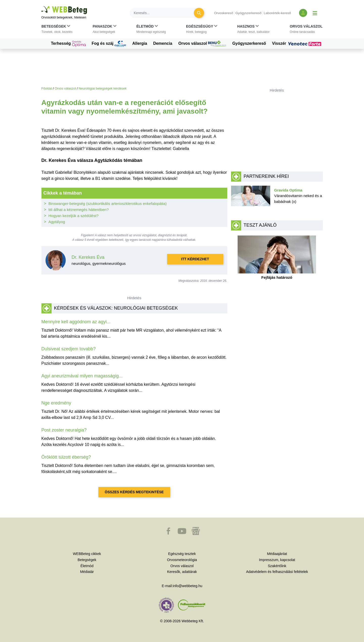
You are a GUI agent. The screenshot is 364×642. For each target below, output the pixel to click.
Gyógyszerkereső (248, 13)
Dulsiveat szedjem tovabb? (69, 349)
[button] (57, 30)
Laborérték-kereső (277, 13)
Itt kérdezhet (195, 259)
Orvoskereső (224, 13)
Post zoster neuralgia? (64, 430)
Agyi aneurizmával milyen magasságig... (82, 376)
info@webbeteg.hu (187, 586)
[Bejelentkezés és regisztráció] (303, 13)
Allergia (140, 43)
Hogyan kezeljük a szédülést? (74, 216)
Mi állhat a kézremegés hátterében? (79, 210)
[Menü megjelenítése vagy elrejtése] (315, 13)
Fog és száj (109, 44)
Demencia (163, 43)
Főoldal (47, 88)
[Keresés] (165, 13)
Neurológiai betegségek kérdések (103, 88)
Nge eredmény (56, 403)
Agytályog (57, 222)
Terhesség (68, 44)
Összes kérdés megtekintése (134, 492)
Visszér (297, 44)
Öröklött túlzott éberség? (66, 457)
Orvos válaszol (202, 44)
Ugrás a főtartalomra (42, 6)
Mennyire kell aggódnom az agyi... (76, 322)
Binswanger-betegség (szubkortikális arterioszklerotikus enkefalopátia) (108, 204)
